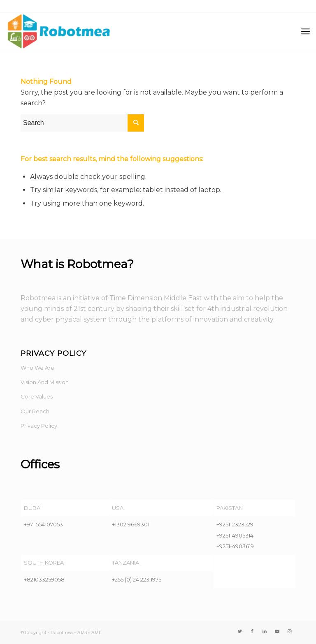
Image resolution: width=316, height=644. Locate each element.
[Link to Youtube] (277, 631)
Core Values (37, 396)
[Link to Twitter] (240, 631)
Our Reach (35, 411)
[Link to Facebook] (252, 631)
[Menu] (306, 31)
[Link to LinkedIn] (265, 631)
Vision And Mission (45, 382)
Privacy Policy (39, 426)
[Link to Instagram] (289, 631)
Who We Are (37, 368)
